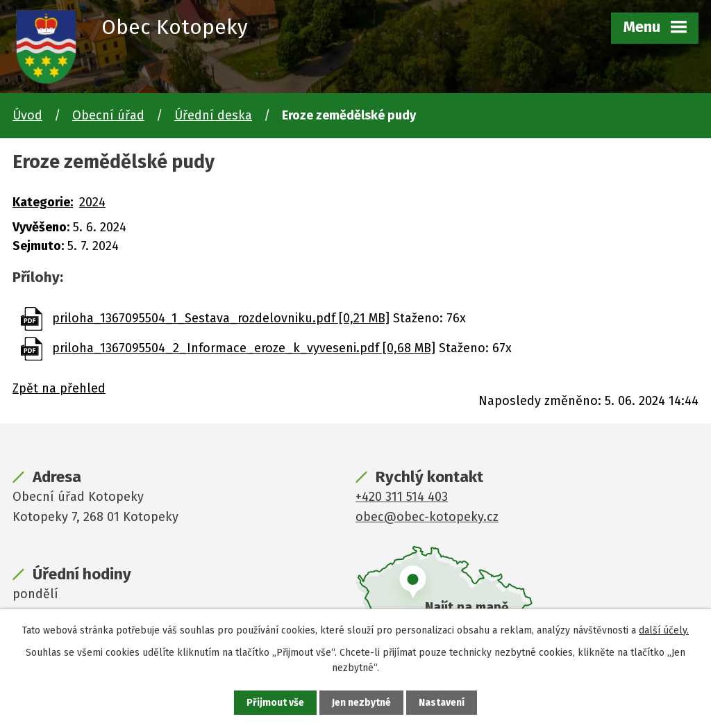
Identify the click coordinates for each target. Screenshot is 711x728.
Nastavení (442, 703)
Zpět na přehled (59, 388)
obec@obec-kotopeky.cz (427, 517)
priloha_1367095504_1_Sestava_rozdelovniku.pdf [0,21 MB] (221, 318)
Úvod (27, 115)
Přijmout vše (275, 703)
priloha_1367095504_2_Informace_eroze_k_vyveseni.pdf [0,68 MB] (244, 348)
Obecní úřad (108, 115)
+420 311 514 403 (402, 497)
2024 (92, 202)
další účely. (664, 630)
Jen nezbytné (361, 703)
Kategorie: (43, 202)
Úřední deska (213, 115)
